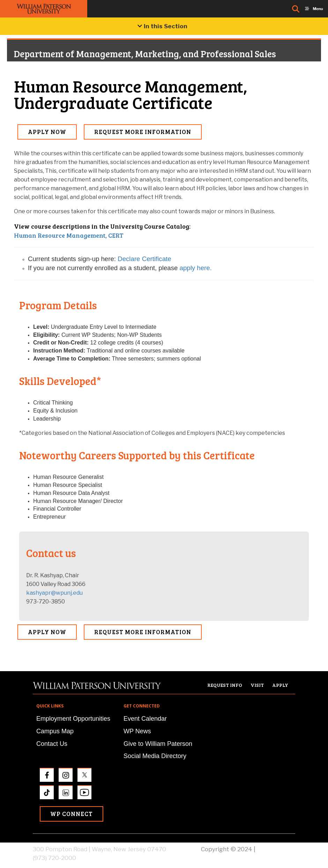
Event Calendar (145, 719)
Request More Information (143, 132)
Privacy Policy (276, 849)
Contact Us (52, 744)
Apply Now (47, 132)
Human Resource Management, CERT (69, 235)
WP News (137, 731)
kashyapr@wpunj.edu (54, 593)
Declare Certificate (144, 259)
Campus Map (55, 731)
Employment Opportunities (73, 719)
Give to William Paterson (158, 744)
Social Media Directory (155, 756)
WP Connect (72, 814)
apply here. (196, 268)
